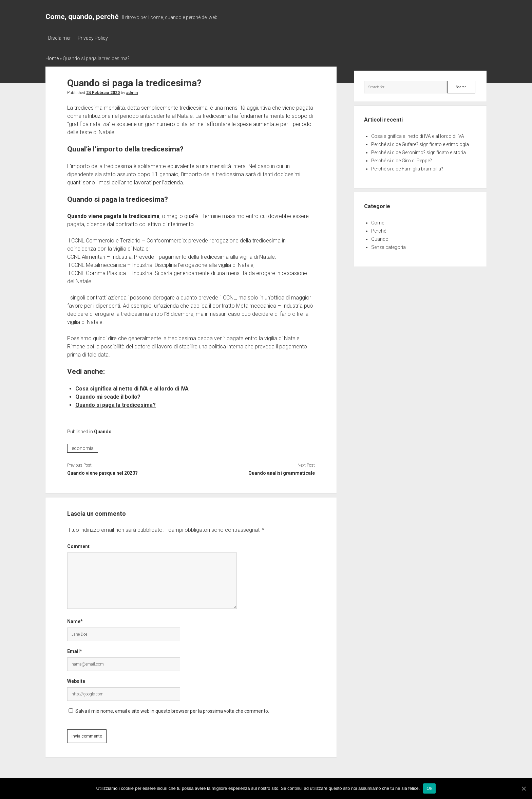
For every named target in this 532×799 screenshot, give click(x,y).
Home (52, 57)
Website (76, 680)
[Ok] (524, 788)
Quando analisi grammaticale (282, 472)
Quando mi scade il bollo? (108, 396)
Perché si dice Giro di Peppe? (402, 160)
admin (132, 91)
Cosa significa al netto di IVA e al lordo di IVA (132, 388)
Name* (75, 620)
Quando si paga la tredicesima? (116, 404)
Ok (429, 788)
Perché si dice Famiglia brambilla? (407, 168)
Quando (103, 431)
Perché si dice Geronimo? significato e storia (419, 151)
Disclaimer (60, 38)
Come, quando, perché (82, 17)
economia (83, 447)
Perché (379, 230)
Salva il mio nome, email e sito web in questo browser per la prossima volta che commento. (172, 710)
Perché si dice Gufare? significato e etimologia (420, 143)
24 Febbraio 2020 (103, 91)
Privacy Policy (95, 38)
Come (378, 222)
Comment (78, 545)
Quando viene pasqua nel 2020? (102, 472)
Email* (75, 650)
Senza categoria (388, 246)
